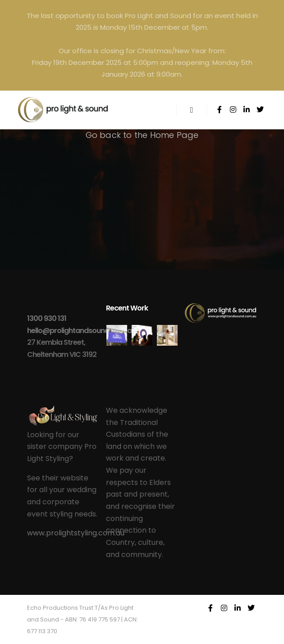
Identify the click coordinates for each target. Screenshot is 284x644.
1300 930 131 (47, 318)
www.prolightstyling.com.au (76, 533)
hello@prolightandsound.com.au (81, 331)
